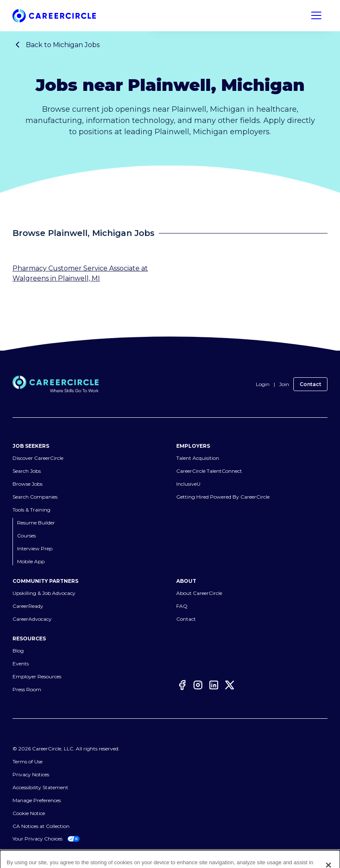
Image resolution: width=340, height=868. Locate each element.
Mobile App (31, 561)
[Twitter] (230, 686)
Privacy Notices (31, 774)
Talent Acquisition (198, 458)
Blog (18, 651)
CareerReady (28, 606)
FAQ (182, 606)
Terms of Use (27, 761)
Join (284, 384)
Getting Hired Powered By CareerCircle (223, 497)
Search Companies (35, 497)
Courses (26, 536)
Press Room (27, 689)
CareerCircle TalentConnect (209, 471)
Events (21, 664)
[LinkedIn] (214, 686)
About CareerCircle (199, 593)
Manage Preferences (37, 800)
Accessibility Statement (40, 787)
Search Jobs (27, 471)
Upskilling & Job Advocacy (44, 593)
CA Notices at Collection (41, 826)
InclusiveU (188, 484)
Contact (310, 384)
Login (263, 384)
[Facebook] (182, 686)
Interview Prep (35, 548)
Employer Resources (37, 676)
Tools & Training (31, 510)
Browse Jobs (27, 484)
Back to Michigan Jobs (56, 45)
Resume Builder (36, 523)
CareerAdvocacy (32, 619)
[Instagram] (198, 686)
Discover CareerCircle (38, 458)
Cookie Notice (29, 813)
